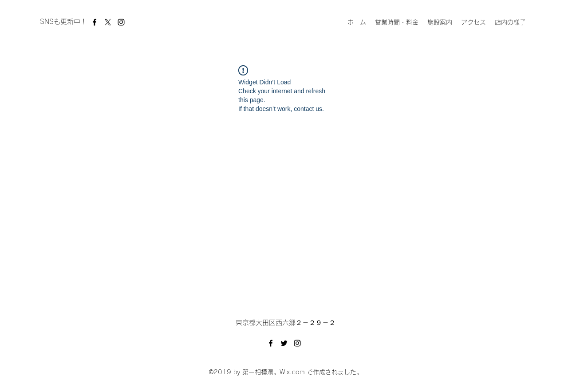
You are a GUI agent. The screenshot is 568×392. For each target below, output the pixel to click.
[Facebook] (95, 22)
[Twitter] (284, 343)
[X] (108, 22)
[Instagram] (121, 22)
